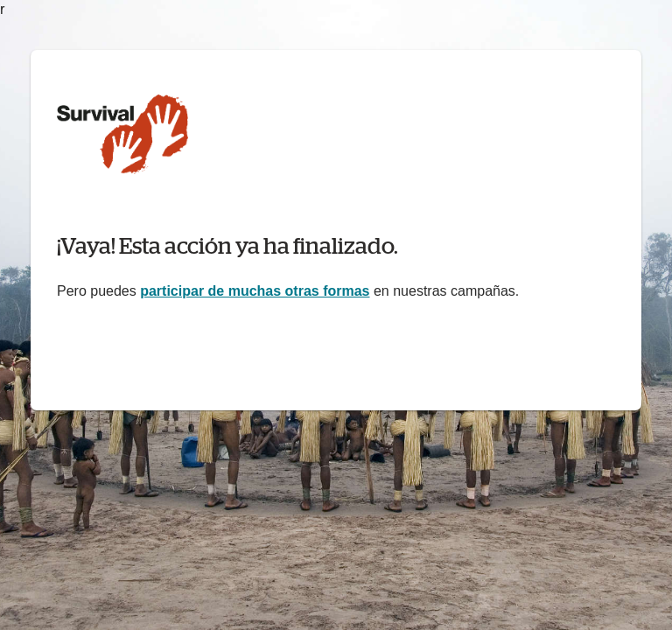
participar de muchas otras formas (255, 291)
